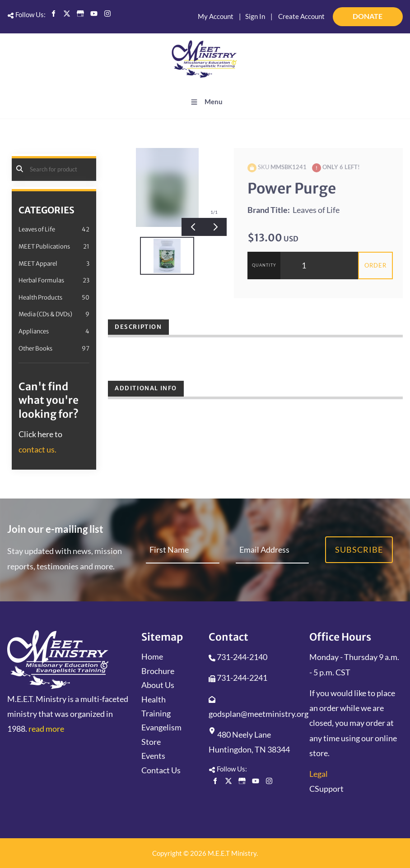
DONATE (391, 13)
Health (154, 699)
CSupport (326, 789)
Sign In (255, 16)
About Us (158, 685)
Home (152, 656)
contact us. (37, 449)
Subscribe (359, 549)
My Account (216, 16)
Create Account (301, 16)
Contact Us (161, 770)
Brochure (158, 671)
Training (156, 713)
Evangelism (161, 727)
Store (151, 742)
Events (153, 756)
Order (375, 265)
